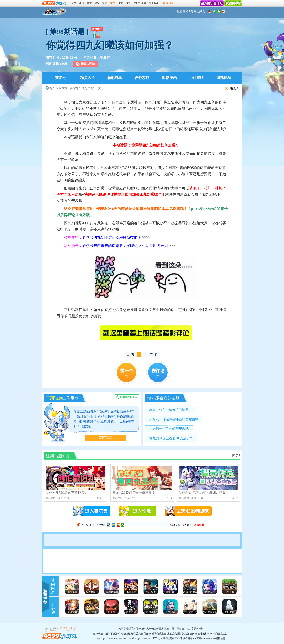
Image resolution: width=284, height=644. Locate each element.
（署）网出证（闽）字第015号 (186, 629)
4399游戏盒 (167, 3)
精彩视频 (115, 78)
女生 (113, 3)
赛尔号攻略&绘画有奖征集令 (76, 480)
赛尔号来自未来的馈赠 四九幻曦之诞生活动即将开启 (125, 246)
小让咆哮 (197, 78)
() (126, 377)
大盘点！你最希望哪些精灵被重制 (174, 419)
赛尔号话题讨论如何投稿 (127, 397)
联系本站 (134, 629)
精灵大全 (88, 78)
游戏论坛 (224, 78)
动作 (81, 3)
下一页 (154, 354)
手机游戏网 (140, 3)
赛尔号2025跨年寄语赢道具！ (142, 480)
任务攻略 (142, 78)
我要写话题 (105, 438)
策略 (105, 3)
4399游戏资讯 (55, 586)
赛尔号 (54, 11)
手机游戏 (55, 607)
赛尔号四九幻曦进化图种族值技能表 (112, 237)
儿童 (120, 3)
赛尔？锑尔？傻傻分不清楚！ (171, 410)
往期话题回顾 (58, 456)
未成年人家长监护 (149, 629)
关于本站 (123, 629)
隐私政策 (164, 629)
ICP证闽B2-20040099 (204, 638)
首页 (74, 3)
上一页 (130, 354)
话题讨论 (87, 88)
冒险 (97, 3)
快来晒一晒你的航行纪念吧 (169, 429)
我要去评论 (86, 64)
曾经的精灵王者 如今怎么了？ (171, 438)
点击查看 (199, 525)
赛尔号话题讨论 (236, 456)
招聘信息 (220, 638)
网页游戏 (154, 3)
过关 (128, 3)
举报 (89, 3)
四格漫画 (169, 78)
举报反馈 (233, 89)
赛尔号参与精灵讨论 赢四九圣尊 (209, 480)
